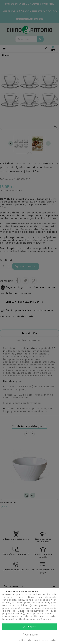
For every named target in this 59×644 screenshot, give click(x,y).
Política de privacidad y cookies (38, 640)
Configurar (29, 635)
